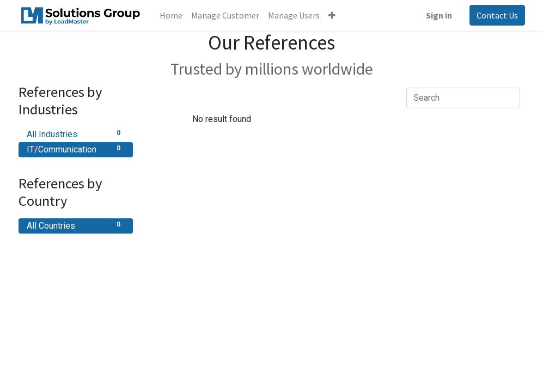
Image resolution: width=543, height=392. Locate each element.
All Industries (76, 134)
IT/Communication (76, 149)
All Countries (76, 225)
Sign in (439, 15)
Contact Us (497, 15)
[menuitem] (171, 15)
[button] (332, 15)
